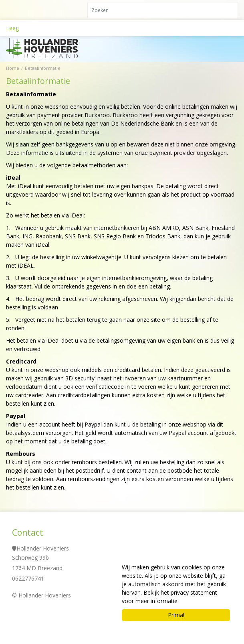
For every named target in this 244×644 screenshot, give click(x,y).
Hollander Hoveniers (43, 548)
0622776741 (28, 578)
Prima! (176, 615)
